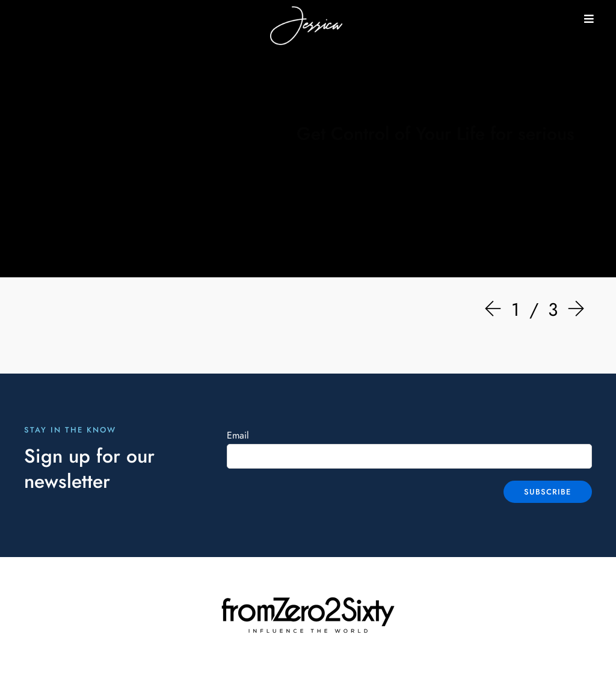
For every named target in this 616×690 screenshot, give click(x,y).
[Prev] (496, 310)
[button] (589, 19)
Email (238, 436)
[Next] (573, 310)
